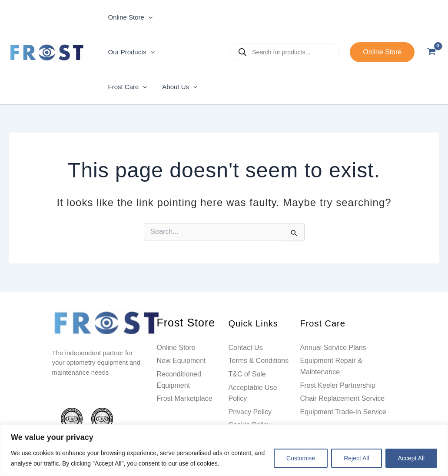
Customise (301, 458)
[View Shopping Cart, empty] (431, 52)
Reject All (356, 458)
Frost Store (181, 323)
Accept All (411, 458)
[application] (147, 17)
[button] (382, 52)
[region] (224, 450)
